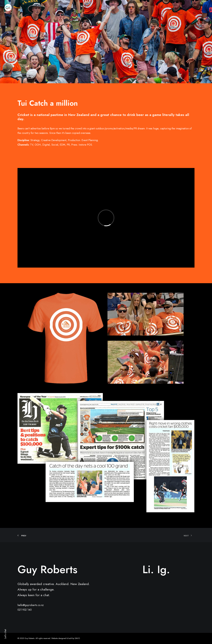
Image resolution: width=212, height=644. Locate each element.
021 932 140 (25, 610)
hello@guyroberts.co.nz (31, 605)
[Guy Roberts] (8, 8)
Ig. (164, 569)
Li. (148, 569)
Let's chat (5, 634)
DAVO (77, 638)
